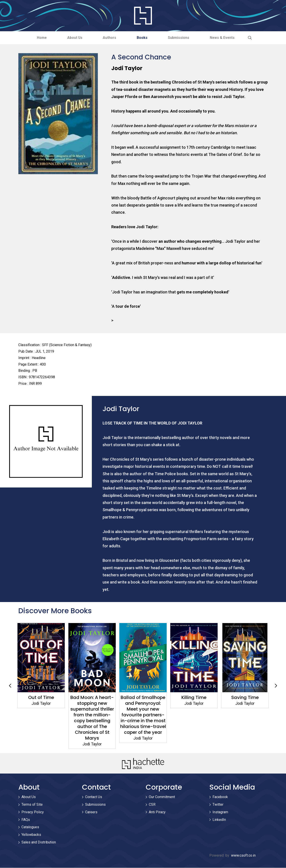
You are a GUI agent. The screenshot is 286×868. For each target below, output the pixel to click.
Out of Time (41, 698)
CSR (152, 805)
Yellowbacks (31, 835)
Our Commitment (162, 797)
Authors (109, 38)
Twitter (218, 805)
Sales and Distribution (39, 842)
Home (37, 38)
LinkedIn (219, 820)
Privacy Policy (33, 812)
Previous (10, 686)
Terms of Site (32, 805)
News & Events (227, 38)
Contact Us (94, 797)
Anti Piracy (157, 812)
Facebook (220, 797)
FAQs (26, 820)
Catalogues (30, 827)
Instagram (220, 812)
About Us (72, 38)
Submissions (182, 38)
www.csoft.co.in (243, 856)
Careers (91, 812)
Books (143, 38)
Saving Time (245, 698)
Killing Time (194, 698)
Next (276, 686)
